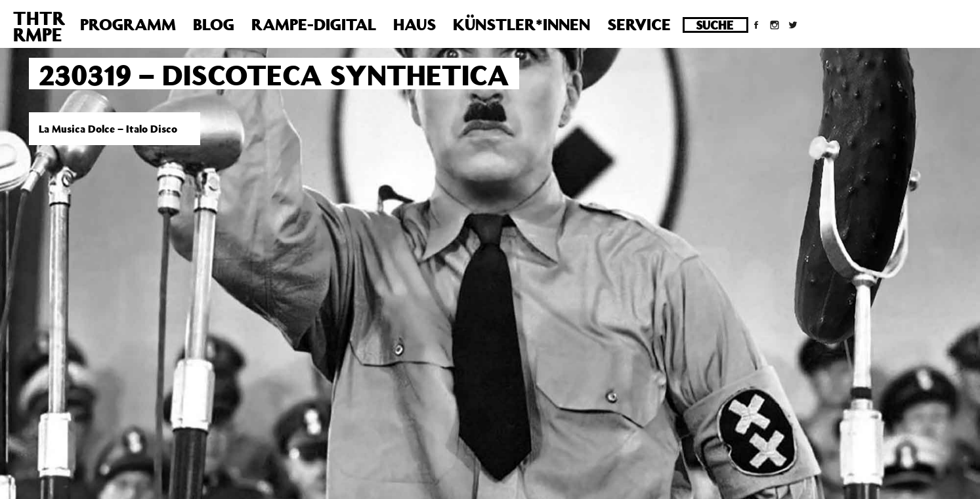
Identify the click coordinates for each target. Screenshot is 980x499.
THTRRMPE (39, 26)
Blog (214, 24)
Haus (415, 24)
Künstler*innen (522, 24)
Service (639, 24)
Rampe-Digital (314, 24)
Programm (128, 24)
